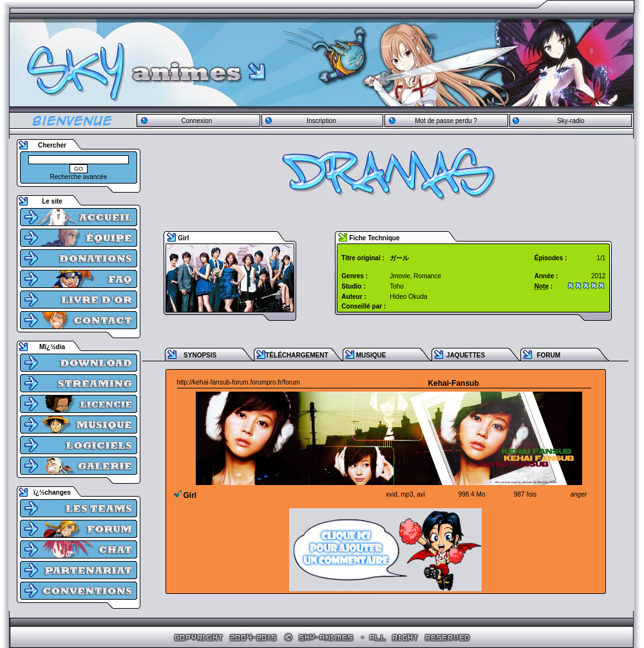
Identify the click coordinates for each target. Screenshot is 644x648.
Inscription (321, 121)
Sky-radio (571, 121)
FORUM (548, 355)
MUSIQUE (371, 355)
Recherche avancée (79, 177)
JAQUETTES (466, 355)
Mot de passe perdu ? (446, 121)
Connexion (196, 121)
